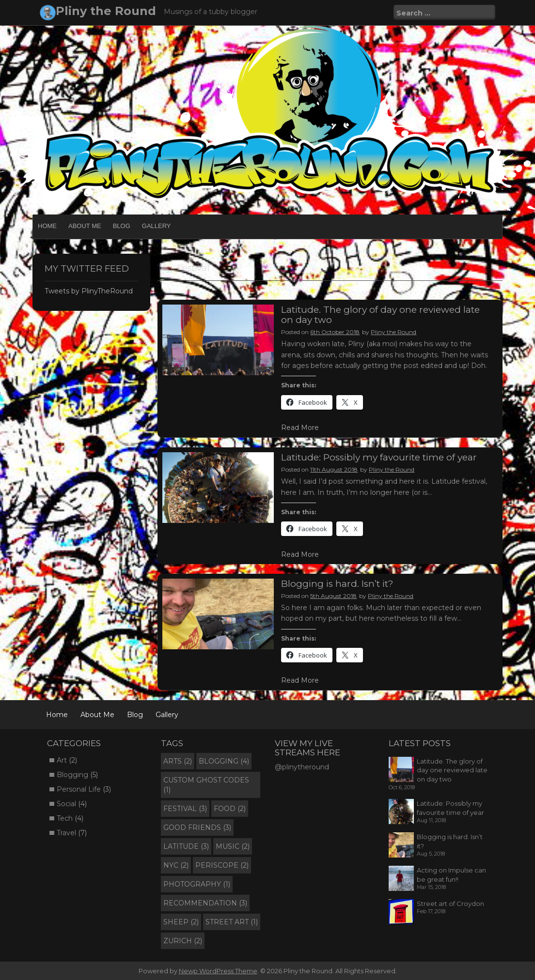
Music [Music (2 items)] (233, 846)
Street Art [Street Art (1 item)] (232, 922)
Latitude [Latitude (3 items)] (186, 846)
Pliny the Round (106, 11)
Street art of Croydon (450, 903)
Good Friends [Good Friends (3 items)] (197, 827)
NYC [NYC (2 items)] (176, 865)
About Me (85, 226)
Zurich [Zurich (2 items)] (183, 941)
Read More (300, 428)
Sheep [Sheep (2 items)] (181, 922)
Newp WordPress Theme (218, 971)
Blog (122, 226)
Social (66, 804)
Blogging (72, 775)
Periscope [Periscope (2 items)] (222, 865)
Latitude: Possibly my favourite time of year (379, 457)
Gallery (157, 226)
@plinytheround (302, 767)
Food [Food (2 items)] (230, 809)
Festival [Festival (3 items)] (185, 809)
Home (47, 226)
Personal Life (79, 789)
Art (62, 760)
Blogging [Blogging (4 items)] (224, 761)
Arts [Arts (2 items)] (178, 761)
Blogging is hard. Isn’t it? (337, 584)
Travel (66, 833)
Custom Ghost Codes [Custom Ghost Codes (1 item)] (206, 785)
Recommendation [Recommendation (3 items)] (205, 903)
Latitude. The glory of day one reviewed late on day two (380, 315)
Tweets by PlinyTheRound (89, 291)
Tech (65, 818)
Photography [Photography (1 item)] (197, 884)
